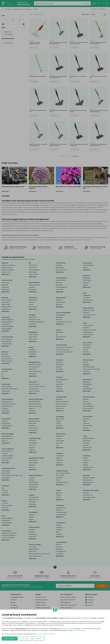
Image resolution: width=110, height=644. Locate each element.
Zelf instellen (25, 639)
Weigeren (39, 639)
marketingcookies (67, 629)
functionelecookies (79, 630)
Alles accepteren (10, 639)
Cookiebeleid (51, 634)
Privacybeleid (40, 634)
